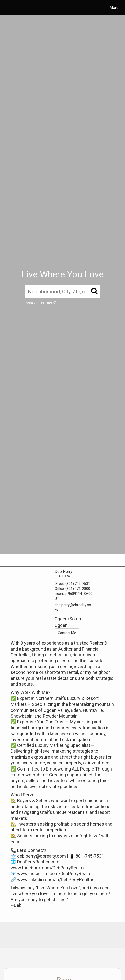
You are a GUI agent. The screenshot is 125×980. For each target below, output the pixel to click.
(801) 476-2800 (78, 589)
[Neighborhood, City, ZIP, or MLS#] (62, 291)
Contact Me (67, 633)
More (114, 7)
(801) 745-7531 (78, 584)
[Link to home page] (8, 8)
